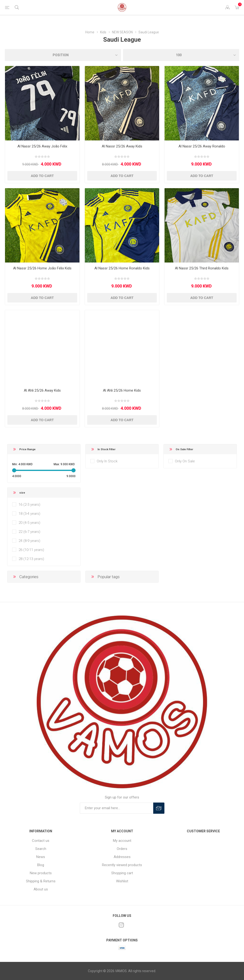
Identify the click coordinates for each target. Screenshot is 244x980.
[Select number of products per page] (181, 55)
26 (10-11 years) (31, 550)
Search (41, 849)
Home (90, 32)
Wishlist (122, 881)
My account (122, 841)
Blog (41, 865)
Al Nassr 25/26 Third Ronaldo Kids (202, 268)
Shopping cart (122, 873)
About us (41, 889)
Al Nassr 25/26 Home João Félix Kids (42, 268)
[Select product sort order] (63, 55)
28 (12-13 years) (31, 559)
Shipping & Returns (41, 881)
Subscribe (159, 808)
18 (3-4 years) (29, 514)
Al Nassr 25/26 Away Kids (122, 146)
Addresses (122, 857)
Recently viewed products (122, 865)
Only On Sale (185, 461)
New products (41, 873)
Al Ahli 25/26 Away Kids (42, 390)
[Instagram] (121, 925)
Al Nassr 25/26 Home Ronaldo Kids (122, 268)
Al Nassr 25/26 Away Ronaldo (202, 146)
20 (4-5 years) (29, 523)
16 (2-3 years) (29, 505)
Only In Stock (107, 461)
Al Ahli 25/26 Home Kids (122, 390)
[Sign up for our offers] (117, 808)
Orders (122, 849)
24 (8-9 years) (29, 541)
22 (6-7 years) (29, 532)
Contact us (41, 841)
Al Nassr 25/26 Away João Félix (42, 146)
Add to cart (42, 176)
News (41, 857)
